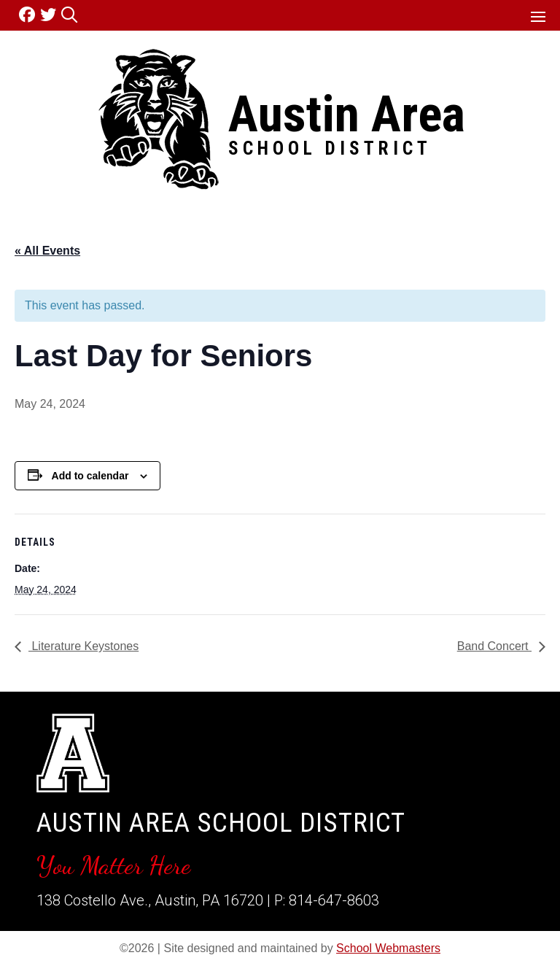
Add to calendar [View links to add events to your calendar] (90, 476)
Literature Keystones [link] (83, 646)
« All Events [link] (47, 251)
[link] (30, 15)
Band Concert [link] (494, 646)
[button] (538, 16)
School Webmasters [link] (388, 948)
